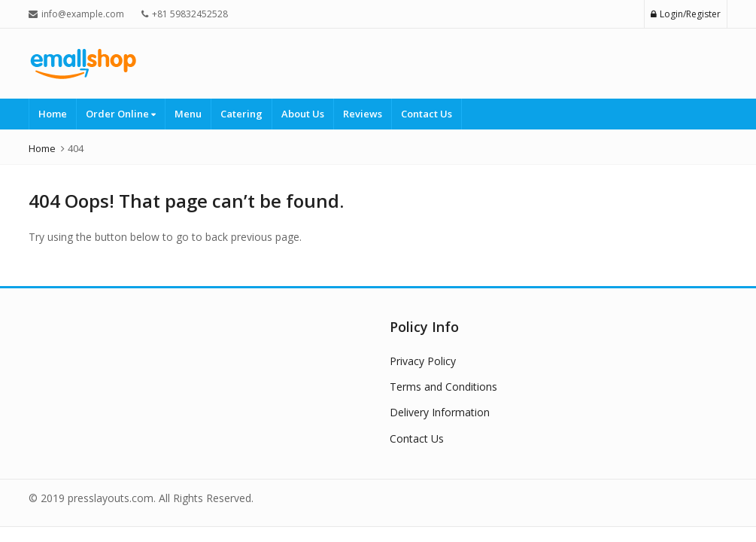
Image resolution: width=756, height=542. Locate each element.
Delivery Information (440, 412)
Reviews (363, 114)
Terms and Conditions (443, 387)
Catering (241, 114)
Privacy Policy (423, 361)
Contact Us (427, 114)
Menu (188, 114)
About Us (303, 114)
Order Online (121, 114)
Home (53, 114)
